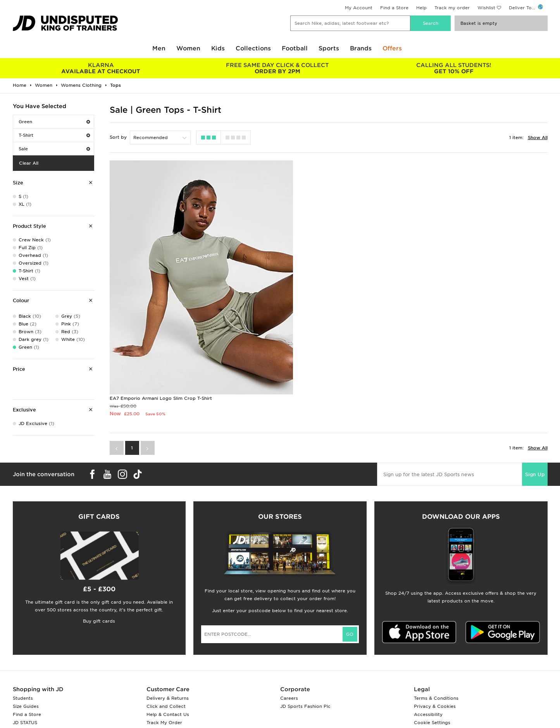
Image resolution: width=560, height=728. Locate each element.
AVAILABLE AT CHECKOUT (101, 68)
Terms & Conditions (436, 647)
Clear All (29, 163)
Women (188, 48)
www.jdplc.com (104, 719)
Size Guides (26, 656)
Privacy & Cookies (435, 656)
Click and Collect (166, 656)
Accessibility (428, 664)
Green (54, 122)
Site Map (424, 680)
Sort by (118, 137)
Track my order (452, 8)
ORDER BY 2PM (277, 68)
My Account (359, 8)
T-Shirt (54, 135)
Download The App (35, 680)
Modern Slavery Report (440, 688)
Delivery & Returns (168, 647)
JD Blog (22, 688)
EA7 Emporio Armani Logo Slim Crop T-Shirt (161, 343)
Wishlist (486, 8)
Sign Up (536, 419)
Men (159, 48)
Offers (392, 48)
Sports (329, 48)
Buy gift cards (99, 570)
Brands (361, 48)
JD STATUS (25, 672)
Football (295, 48)
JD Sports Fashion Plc (305, 656)
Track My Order (164, 672)
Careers (289, 647)
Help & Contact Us (168, 664)
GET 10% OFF (454, 68)
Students (23, 647)
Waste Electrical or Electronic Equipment (194, 680)
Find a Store (394, 8)
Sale (54, 149)
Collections (253, 48)
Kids (218, 48)
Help (421, 8)
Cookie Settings (432, 672)
